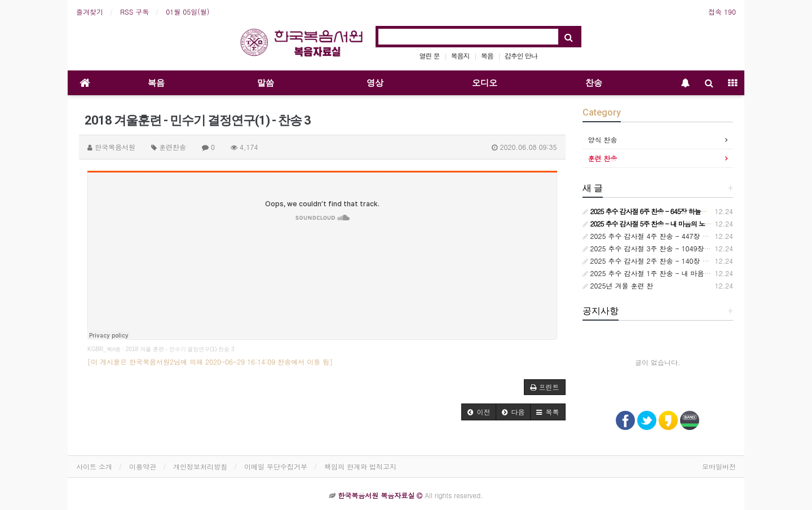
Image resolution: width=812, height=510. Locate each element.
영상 (375, 83)
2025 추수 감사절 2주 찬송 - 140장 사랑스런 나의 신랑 (672, 261)
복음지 (460, 56)
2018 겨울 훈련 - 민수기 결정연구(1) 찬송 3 (180, 349)
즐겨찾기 (90, 12)
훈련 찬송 (603, 158)
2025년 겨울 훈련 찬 (618, 285)
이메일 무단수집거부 (276, 466)
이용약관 (143, 466)
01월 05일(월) (187, 12)
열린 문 (430, 56)
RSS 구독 (134, 12)
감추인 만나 (521, 56)
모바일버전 (719, 466)
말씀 (266, 83)
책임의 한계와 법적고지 (360, 466)
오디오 (485, 83)
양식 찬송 (603, 139)
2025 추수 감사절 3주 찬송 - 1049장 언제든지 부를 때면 (674, 248)
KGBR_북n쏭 (104, 349)
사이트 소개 (94, 466)
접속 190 (722, 12)
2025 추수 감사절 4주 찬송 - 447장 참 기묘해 (657, 236)
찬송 (594, 83)
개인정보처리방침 (200, 466)
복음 (487, 56)
